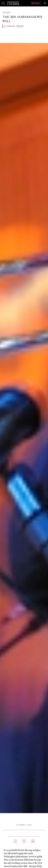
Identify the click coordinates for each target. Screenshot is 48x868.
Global (7, 12)
